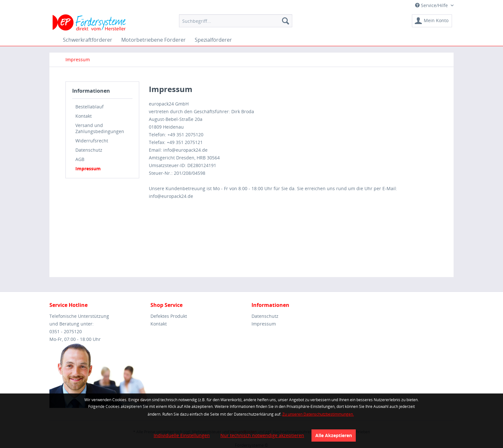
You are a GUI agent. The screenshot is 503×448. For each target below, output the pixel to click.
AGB (80, 159)
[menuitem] (236, 21)
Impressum (88, 169)
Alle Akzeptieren (334, 435)
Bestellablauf (90, 107)
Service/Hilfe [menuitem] (432, 5)
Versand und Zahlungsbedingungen (100, 128)
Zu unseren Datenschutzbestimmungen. (318, 414)
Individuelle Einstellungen (182, 435)
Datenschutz (89, 150)
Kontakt (84, 116)
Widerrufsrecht (92, 141)
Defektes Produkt (169, 316)
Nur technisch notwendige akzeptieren (262, 435)
